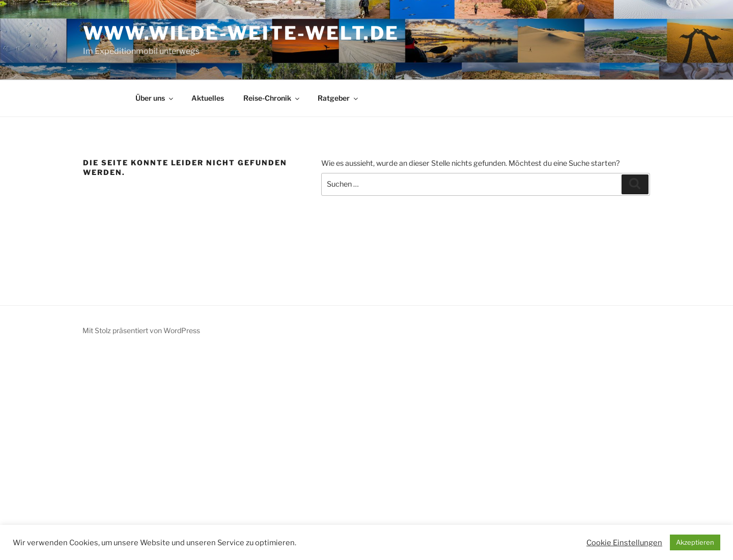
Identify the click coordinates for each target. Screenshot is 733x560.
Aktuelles (208, 98)
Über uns (155, 98)
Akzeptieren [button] (695, 542)
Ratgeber (339, 98)
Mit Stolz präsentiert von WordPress (141, 330)
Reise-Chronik (272, 98)
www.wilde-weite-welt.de (241, 33)
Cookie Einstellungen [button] (624, 543)
